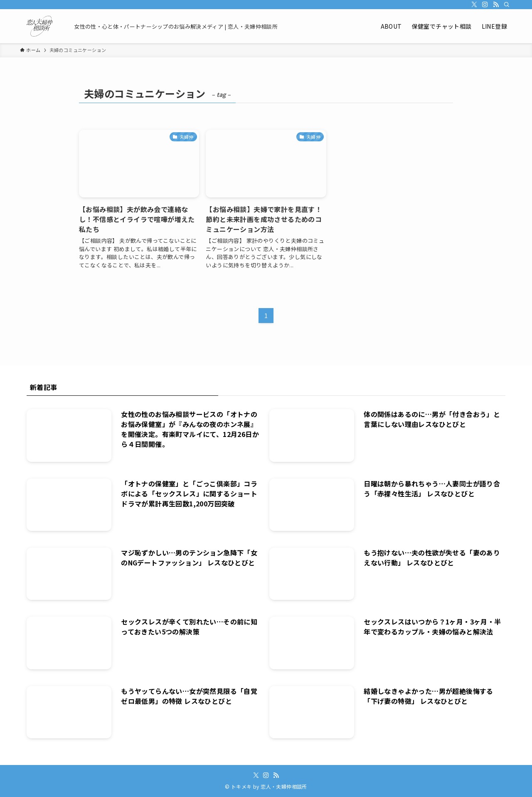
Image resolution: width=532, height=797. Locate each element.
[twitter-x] (474, 5)
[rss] (496, 5)
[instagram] (485, 5)
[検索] (507, 5)
